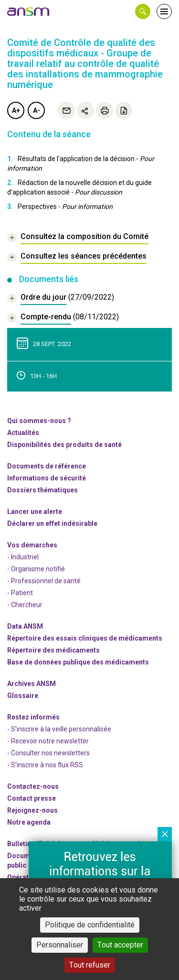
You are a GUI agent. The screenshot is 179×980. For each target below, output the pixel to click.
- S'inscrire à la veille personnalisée (59, 729)
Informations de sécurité (47, 478)
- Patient (20, 593)
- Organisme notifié (36, 569)
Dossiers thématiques (42, 490)
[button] (143, 11)
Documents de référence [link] (47, 466)
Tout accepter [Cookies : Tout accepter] (120, 945)
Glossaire (23, 696)
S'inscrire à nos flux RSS (47, 765)
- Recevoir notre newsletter (48, 741)
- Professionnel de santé (44, 581)
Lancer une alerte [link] (35, 512)
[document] (61, 299)
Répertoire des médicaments (53, 650)
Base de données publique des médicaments (78, 662)
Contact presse (32, 798)
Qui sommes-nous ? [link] (39, 421)
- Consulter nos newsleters (48, 753)
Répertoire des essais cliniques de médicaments (85, 638)
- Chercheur (25, 605)
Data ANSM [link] (25, 626)
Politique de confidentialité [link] (90, 925)
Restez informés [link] (33, 717)
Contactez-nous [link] (33, 786)
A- (37, 110)
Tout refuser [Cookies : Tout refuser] (90, 965)
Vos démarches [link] (32, 545)
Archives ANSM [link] (32, 684)
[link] (29, 11)
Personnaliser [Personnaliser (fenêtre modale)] (60, 945)
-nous (32, 810)
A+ (16, 110)
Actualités (23, 433)
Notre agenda (29, 822)
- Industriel (23, 557)
